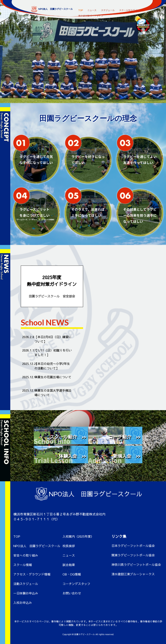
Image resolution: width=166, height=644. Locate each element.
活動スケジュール (26, 584)
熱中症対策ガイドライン (91, 15)
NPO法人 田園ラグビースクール (37, 546)
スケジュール (108, 9)
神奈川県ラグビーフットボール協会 (136, 565)
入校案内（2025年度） (78, 536)
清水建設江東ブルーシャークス (133, 574)
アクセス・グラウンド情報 (32, 574)
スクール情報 (23, 565)
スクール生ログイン (129, 9)
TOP (81, 9)
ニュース (92, 9)
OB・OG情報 (72, 574)
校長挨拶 (69, 546)
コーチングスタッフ (76, 584)
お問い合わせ (72, 593)
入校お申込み (23, 603)
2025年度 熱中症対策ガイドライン (52, 286)
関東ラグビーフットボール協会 (133, 555)
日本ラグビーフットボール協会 (133, 546)
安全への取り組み (26, 555)
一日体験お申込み (26, 593)
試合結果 (69, 565)
